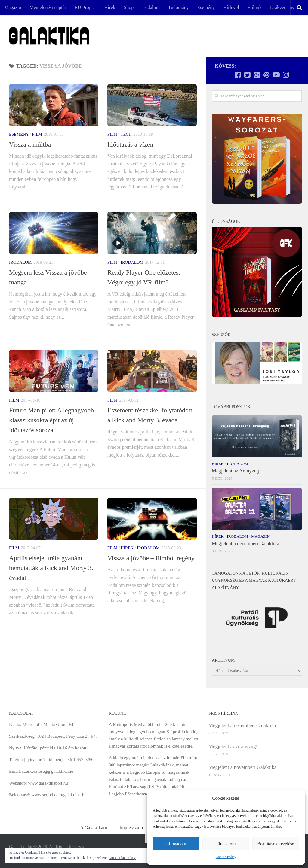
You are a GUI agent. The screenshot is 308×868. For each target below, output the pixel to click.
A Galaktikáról (94, 828)
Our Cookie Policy (122, 858)
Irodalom (151, 7)
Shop (129, 7)
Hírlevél (231, 7)
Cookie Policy (226, 857)
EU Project (85, 7)
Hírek (110, 7)
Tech (126, 134)
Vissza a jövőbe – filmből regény (151, 558)
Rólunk (255, 7)
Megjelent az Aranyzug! (236, 471)
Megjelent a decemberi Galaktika (245, 543)
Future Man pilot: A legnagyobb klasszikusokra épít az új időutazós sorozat (51, 420)
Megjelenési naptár (48, 7)
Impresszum (131, 828)
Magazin (13, 7)
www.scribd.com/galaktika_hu (59, 795)
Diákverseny (282, 7)
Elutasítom (226, 844)
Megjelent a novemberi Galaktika (242, 767)
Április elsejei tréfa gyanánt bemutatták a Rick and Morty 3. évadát (51, 568)
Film (37, 134)
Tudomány (179, 7)
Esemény (206, 7)
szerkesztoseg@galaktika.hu (48, 771)
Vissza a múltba (30, 144)
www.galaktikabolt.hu (48, 783)
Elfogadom (176, 844)
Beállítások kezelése (276, 844)
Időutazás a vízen (130, 144)
